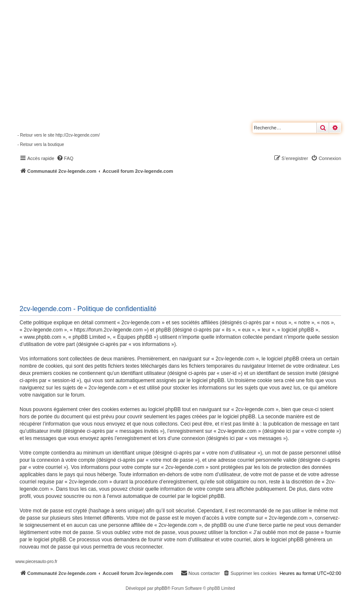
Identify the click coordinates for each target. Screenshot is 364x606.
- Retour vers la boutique (41, 144)
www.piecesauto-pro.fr (36, 562)
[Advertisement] (190, 238)
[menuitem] (65, 158)
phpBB (161, 588)
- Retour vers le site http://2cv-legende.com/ (58, 135)
